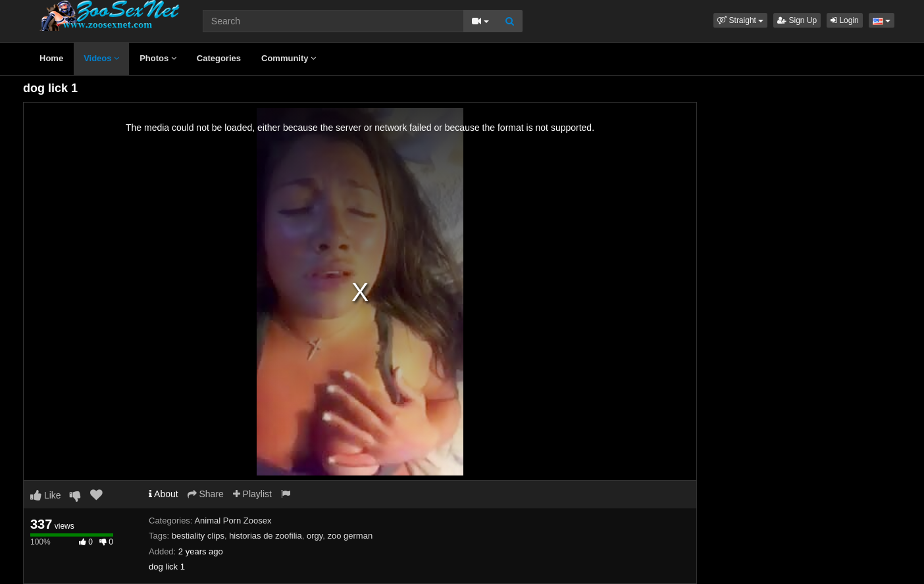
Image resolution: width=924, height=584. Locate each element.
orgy (315, 536)
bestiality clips (198, 536)
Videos (101, 58)
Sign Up (797, 20)
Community (289, 58)
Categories (219, 58)
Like (46, 495)
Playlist (252, 494)
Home (51, 58)
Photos (158, 58)
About (164, 494)
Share (206, 494)
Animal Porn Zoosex (233, 521)
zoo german (350, 536)
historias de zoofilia (266, 536)
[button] (740, 20)
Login (845, 20)
